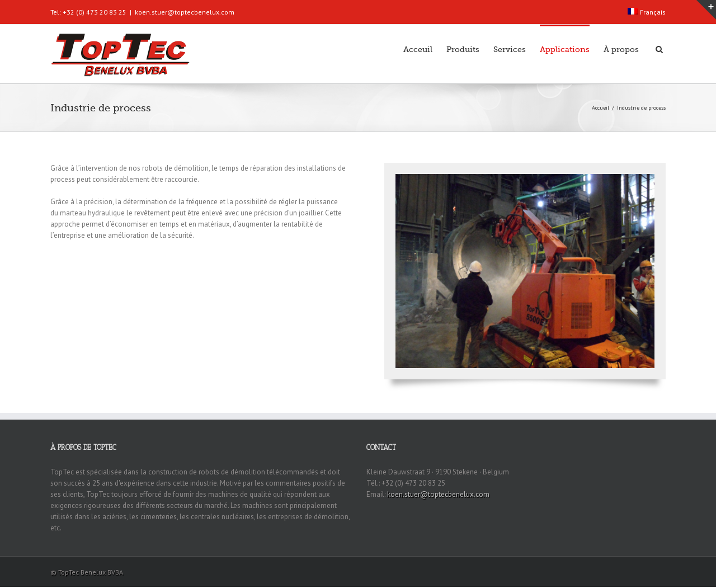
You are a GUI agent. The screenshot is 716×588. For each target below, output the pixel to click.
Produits (463, 49)
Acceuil (418, 49)
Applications (565, 49)
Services (510, 49)
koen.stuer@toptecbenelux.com (185, 12)
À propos (621, 49)
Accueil (600, 108)
